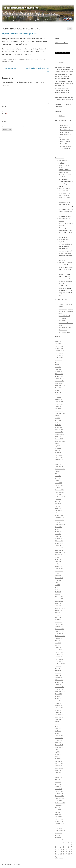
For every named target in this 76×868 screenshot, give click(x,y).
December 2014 (60, 657)
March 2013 (58, 705)
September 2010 (60, 775)
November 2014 (60, 659)
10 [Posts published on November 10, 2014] (58, 849)
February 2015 (59, 652)
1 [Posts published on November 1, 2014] (71, 845)
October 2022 (59, 439)
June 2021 (58, 476)
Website (5, 121)
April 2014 (58, 675)
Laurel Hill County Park (67, 130)
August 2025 (59, 360)
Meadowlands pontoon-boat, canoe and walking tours (66, 311)
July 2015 (58, 640)
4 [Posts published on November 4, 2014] (61, 847)
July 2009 (58, 807)
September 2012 (60, 719)
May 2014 (58, 673)
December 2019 (60, 518)
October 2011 (59, 745)
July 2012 (58, 724)
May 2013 (58, 701)
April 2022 (58, 453)
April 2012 (58, 731)
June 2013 (58, 698)
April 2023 (58, 425)
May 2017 (58, 589)
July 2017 (58, 585)
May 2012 (58, 729)
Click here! (62, 63)
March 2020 (58, 511)
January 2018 (59, 571)
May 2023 (58, 423)
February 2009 (59, 819)
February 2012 (59, 736)
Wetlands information (65, 327)
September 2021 (60, 469)
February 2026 (59, 346)
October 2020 (59, 494)
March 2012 (58, 733)
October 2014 (59, 661)
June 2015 (58, 643)
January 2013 (59, 710)
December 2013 (60, 685)
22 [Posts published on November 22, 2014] (72, 851)
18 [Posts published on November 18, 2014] (61, 851)
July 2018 (58, 557)
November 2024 (60, 381)
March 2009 (58, 817)
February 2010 (59, 791)
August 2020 (59, 499)
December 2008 (60, 824)
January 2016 (59, 627)
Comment (6, 85)
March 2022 (58, 455)
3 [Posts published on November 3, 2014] (58, 847)
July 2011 (58, 752)
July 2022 (58, 446)
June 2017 (58, 587)
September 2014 (60, 664)
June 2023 (58, 420)
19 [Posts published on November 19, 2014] (64, 851)
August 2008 (59, 833)
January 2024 (59, 404)
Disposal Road (65, 139)
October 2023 (59, 411)
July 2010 (58, 780)
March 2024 (58, 399)
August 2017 (59, 583)
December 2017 (60, 573)
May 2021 (58, 478)
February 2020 (59, 513)
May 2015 (58, 645)
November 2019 (60, 520)
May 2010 (58, 784)
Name (5, 106)
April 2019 (58, 536)
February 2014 (59, 680)
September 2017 (60, 580)
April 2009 (58, 814)
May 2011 (58, 756)
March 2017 (58, 594)
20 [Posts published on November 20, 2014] (66, 851)
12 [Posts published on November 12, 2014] (64, 849)
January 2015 (59, 654)
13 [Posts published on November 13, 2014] (66, 849)
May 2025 (58, 367)
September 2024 (60, 385)
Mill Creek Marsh (65, 128)
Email (5, 114)
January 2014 (59, 682)
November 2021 (60, 464)
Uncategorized (21, 59)
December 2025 (60, 351)
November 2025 (60, 353)
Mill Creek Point (65, 144)
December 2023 (60, 406)
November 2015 (60, 631)
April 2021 (58, 481)
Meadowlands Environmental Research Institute (66, 323)
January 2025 (59, 376)
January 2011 (59, 766)
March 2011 (58, 761)
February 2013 (59, 708)
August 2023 (59, 416)
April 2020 (58, 508)
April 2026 (58, 341)
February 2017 (59, 596)
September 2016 (60, 608)
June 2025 (58, 365)
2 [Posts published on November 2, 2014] (55, 847)
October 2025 (59, 355)
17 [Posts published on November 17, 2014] (58, 851)
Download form (60, 158)
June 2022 (58, 448)
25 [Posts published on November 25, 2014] (61, 854)
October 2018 (59, 550)
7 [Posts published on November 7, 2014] (69, 847)
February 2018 (59, 569)
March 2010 (58, 789)
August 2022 (59, 443)
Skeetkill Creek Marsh (67, 146)
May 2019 (58, 534)
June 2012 (58, 726)
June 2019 (58, 532)
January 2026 (59, 348)
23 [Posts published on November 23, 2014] (56, 854)
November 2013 (60, 687)
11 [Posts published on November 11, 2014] (61, 849)
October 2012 (59, 717)
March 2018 (58, 566)
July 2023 (58, 418)
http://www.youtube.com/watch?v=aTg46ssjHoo (19, 34)
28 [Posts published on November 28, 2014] (69, 854)
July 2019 (58, 529)
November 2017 (60, 576)
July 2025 (58, 362)
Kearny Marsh (64, 132)
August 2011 (59, 749)
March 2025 (58, 372)
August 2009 (59, 805)
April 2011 (58, 759)
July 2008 (58, 835)
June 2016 (58, 615)
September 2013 (60, 692)
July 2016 (58, 613)
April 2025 (58, 369)
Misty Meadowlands (9, 68)
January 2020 (59, 515)
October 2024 (59, 383)
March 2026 (58, 344)
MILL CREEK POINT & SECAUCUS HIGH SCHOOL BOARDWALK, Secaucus (66, 200)
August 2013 (59, 694)
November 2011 (60, 743)
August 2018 (59, 555)
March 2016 (58, 622)
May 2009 (58, 812)
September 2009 (60, 803)
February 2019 (59, 541)
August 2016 (59, 610)
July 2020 (58, 501)
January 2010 (59, 794)
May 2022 (58, 450)
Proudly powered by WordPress (11, 864)
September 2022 (60, 441)
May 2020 (58, 506)
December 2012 (60, 712)
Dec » (61, 858)
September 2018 (60, 552)
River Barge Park (65, 141)
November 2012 (60, 715)
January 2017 (59, 599)
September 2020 (60, 497)
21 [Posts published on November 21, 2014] (69, 851)
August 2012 (59, 722)
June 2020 (58, 504)
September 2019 (60, 525)
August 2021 (59, 471)
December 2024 (60, 379)
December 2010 (60, 768)
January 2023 (59, 432)
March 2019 (58, 538)
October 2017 (59, 578)
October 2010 (59, 773)
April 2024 (58, 397)
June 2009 (58, 810)
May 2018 (58, 562)
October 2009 (59, 800)
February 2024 (59, 402)
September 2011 (60, 747)
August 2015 (59, 638)
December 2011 (60, 740)
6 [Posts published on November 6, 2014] (66, 847)
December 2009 (60, 796)
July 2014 (58, 668)
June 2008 (58, 838)
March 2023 (58, 427)
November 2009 (60, 798)
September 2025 (60, 358)
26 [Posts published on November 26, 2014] (64, 854)
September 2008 (60, 831)
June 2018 (58, 559)
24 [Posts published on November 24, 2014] (58, 854)
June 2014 (58, 671)
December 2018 (60, 545)
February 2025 (59, 374)
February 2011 (59, 763)
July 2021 (58, 474)
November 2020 (60, 492)
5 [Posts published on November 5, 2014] (63, 847)
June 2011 (58, 754)
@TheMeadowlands (61, 43)
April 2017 (58, 592)
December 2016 (60, 601)
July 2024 (58, 390)
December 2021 (60, 462)
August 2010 (59, 777)
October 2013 (59, 689)
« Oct (57, 858)
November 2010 (60, 770)
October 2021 (59, 467)
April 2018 (58, 564)
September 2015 (60, 636)
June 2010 (58, 782)
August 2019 (59, 527)
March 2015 (58, 650)
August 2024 (59, 388)
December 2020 (60, 490)
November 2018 (60, 548)
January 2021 (59, 487)
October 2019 (59, 522)
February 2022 (59, 457)
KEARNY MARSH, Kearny (65, 263)
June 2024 (58, 392)
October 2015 (59, 634)
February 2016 (59, 624)
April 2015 (58, 647)
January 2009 (59, 821)
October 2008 (59, 828)
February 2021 (59, 485)
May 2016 (58, 617)
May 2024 (58, 395)
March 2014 (58, 678)
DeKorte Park (64, 125)
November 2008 (60, 826)
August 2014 (59, 666)
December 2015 (60, 629)
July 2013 (58, 696)
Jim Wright (43, 59)
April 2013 (58, 703)
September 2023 (60, 413)
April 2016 (58, 620)
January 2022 (59, 460)
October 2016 (59, 606)
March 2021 (58, 483)
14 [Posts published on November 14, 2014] (69, 849)
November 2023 (60, 409)
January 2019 (59, 543)
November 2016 (60, 603)
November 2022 (60, 436)
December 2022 (60, 434)
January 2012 (59, 738)
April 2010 (58, 787)
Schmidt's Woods (65, 148)
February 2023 (59, 430)
